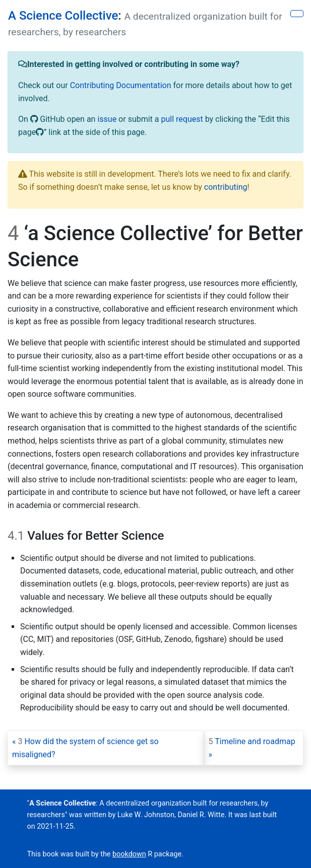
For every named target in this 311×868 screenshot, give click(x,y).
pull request (182, 119)
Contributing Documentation (121, 85)
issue (107, 119)
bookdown (129, 854)
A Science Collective (63, 16)
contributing (226, 187)
